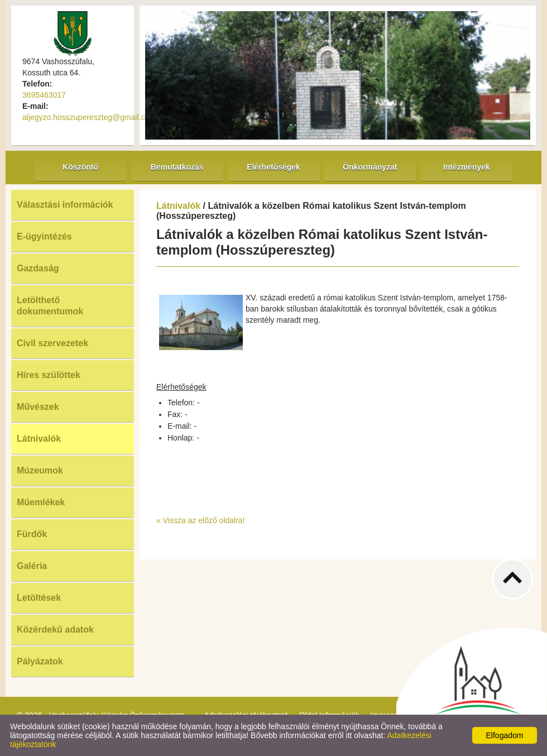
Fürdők (32, 534)
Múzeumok (40, 470)
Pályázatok (40, 661)
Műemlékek (41, 502)
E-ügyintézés (44, 236)
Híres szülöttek (49, 375)
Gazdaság (38, 268)
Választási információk (65, 205)
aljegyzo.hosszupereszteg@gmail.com (89, 117)
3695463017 (44, 95)
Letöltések (39, 598)
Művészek (38, 407)
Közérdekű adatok (55, 630)
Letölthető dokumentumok (50, 306)
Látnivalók (39, 439)
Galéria (32, 566)
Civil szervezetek (52, 343)
